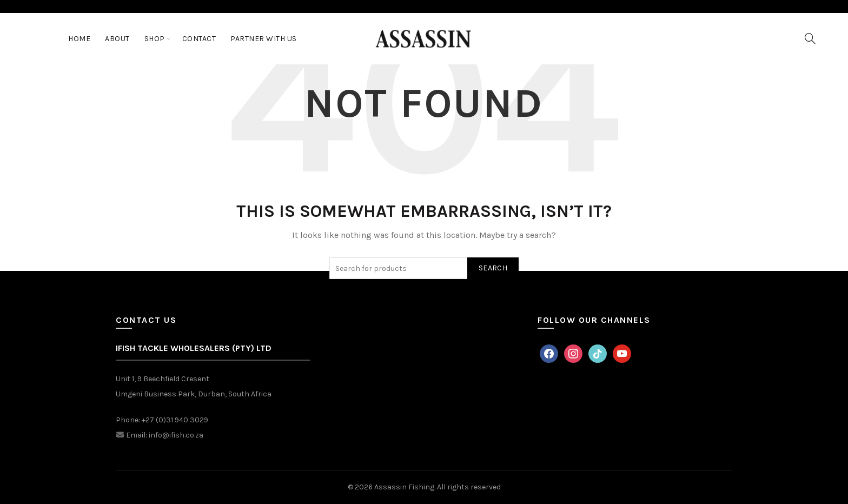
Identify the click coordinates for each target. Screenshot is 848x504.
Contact (199, 39)
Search (493, 268)
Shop (155, 39)
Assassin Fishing (404, 487)
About (117, 39)
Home (79, 39)
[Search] (810, 38)
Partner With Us (264, 39)
